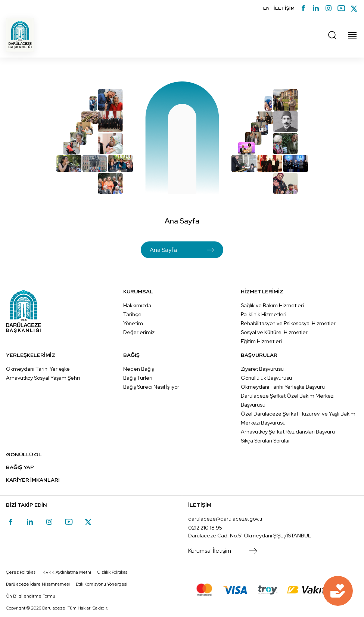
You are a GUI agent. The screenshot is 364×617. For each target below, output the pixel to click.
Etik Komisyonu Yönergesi (102, 584)
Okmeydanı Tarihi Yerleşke (38, 369)
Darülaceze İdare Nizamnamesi (38, 584)
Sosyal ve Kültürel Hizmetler (274, 332)
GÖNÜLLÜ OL (24, 454)
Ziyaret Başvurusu (262, 369)
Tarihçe (132, 314)
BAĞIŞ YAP (20, 467)
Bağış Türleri (138, 378)
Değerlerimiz (139, 332)
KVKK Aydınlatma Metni (67, 572)
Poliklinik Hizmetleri (264, 314)
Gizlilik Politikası (113, 572)
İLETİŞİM (284, 8)
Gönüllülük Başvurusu (266, 378)
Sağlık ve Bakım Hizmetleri (272, 305)
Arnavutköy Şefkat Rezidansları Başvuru (288, 432)
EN (267, 8)
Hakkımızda (137, 305)
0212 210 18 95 (205, 528)
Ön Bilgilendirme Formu (31, 596)
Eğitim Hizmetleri (261, 341)
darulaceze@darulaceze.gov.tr (225, 519)
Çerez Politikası (21, 572)
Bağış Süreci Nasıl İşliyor (151, 387)
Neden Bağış (139, 369)
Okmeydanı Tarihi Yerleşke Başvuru (283, 387)
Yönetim (133, 323)
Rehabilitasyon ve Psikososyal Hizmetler (288, 323)
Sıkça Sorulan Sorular (265, 441)
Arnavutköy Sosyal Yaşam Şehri (43, 378)
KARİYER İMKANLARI (33, 480)
